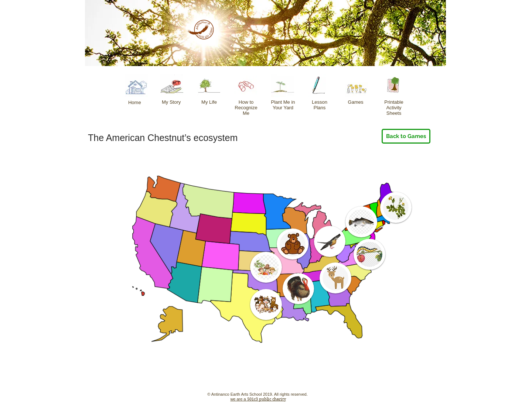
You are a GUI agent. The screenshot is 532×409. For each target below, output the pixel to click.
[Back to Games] (406, 136)
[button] (396, 207)
